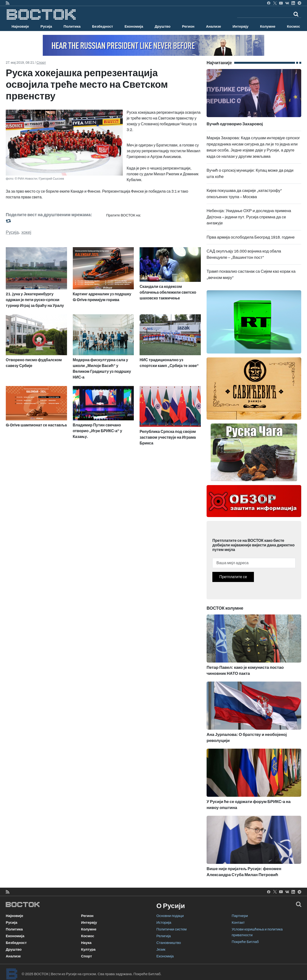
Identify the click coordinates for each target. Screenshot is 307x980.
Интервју (240, 26)
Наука (86, 943)
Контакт (238, 923)
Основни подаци (170, 916)
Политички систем (172, 929)
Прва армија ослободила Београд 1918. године (251, 237)
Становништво (169, 943)
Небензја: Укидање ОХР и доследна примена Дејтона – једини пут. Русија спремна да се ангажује (249, 217)
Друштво (163, 26)
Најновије (20, 26)
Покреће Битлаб (245, 942)
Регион (188, 26)
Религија (164, 936)
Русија (46, 26)
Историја (164, 923)
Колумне (268, 26)
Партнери (240, 916)
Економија (134, 26)
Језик (161, 949)
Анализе (213, 26)
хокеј (26, 232)
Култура (88, 949)
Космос (293, 26)
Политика (72, 26)
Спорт (41, 63)
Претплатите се (233, 577)
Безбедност (102, 26)
